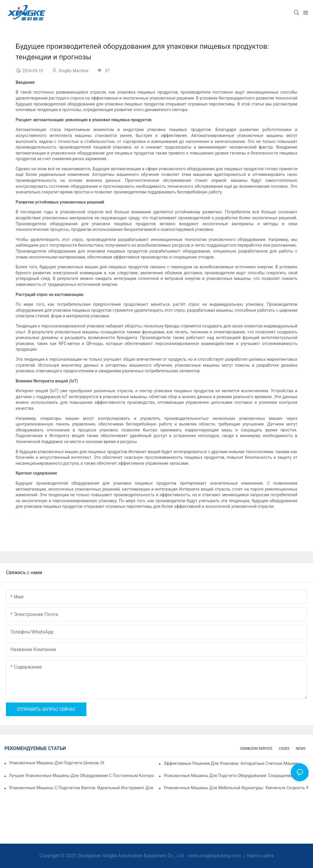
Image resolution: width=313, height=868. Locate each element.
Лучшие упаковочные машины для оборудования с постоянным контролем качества (81, 776)
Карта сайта (260, 856)
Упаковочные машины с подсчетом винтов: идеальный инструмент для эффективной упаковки (81, 788)
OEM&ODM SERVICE (256, 749)
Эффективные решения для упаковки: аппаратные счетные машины (232, 763)
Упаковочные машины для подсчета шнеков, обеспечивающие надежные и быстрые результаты (57, 763)
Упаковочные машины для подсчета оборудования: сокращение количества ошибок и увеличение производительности (236, 776)
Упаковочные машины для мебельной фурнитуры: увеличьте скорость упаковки (236, 788)
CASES (284, 749)
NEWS (301, 749)
